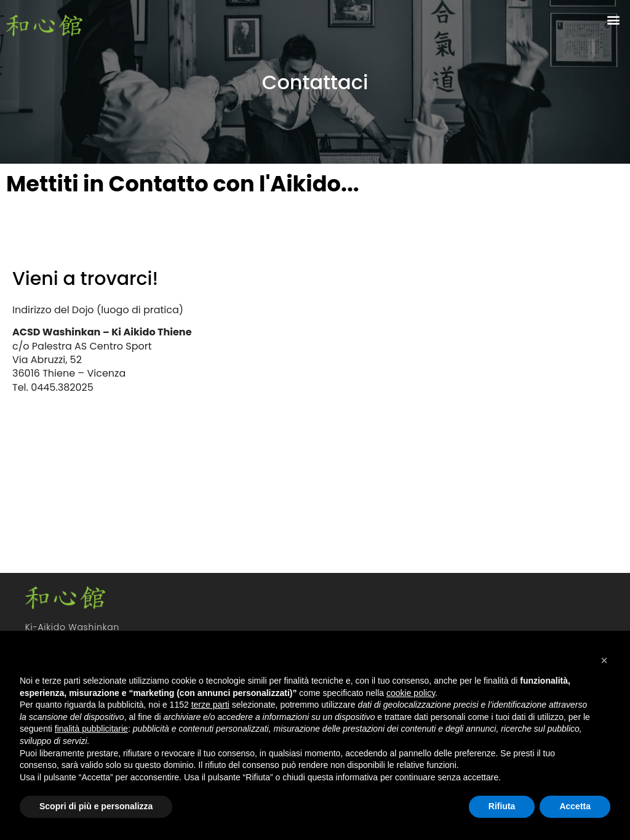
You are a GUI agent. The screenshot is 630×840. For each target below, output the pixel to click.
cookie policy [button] (411, 693)
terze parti (210, 705)
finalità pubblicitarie (91, 729)
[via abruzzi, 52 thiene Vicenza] (469, 401)
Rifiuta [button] (502, 806)
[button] (614, 19)
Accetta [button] (575, 806)
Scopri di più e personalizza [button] (96, 806)
